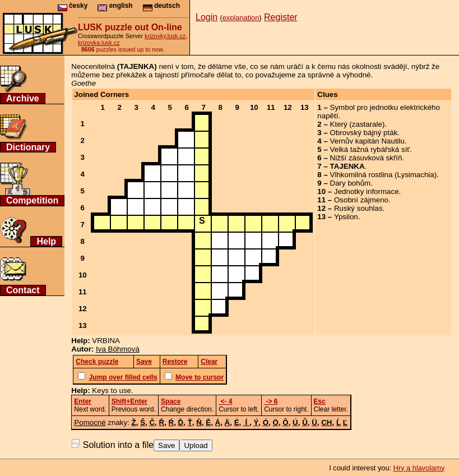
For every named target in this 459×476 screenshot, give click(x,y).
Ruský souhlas (358, 208)
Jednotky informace (367, 191)
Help (46, 241)
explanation (241, 18)
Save (166, 445)
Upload (196, 445)
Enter (83, 401)
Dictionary (28, 147)
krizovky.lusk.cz (165, 36)
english (115, 6)
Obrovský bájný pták (364, 133)
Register (281, 17)
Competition (32, 200)
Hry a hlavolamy (419, 468)
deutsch (161, 6)
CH (326, 422)
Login (207, 17)
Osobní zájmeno (361, 200)
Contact (23, 290)
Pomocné (90, 422)
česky (73, 6)
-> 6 (271, 401)
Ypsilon (346, 217)
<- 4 (225, 401)
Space (171, 401)
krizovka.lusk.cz (99, 43)
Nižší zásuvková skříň (366, 158)
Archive (23, 98)
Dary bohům (351, 183)
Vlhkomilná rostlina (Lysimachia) (384, 175)
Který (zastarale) (358, 124)
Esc (320, 401)
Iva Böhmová (118, 349)
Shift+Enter (129, 401)
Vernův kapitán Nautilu (367, 141)
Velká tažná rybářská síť (370, 149)
